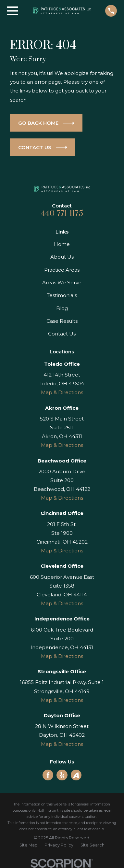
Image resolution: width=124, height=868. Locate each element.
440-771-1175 (62, 214)
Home (62, 244)
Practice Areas (62, 270)
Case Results (62, 321)
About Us (62, 257)
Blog (62, 308)
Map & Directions (62, 392)
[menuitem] (29, 845)
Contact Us (62, 334)
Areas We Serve (62, 283)
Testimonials (62, 295)
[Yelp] (62, 775)
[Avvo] (76, 775)
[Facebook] (48, 775)
